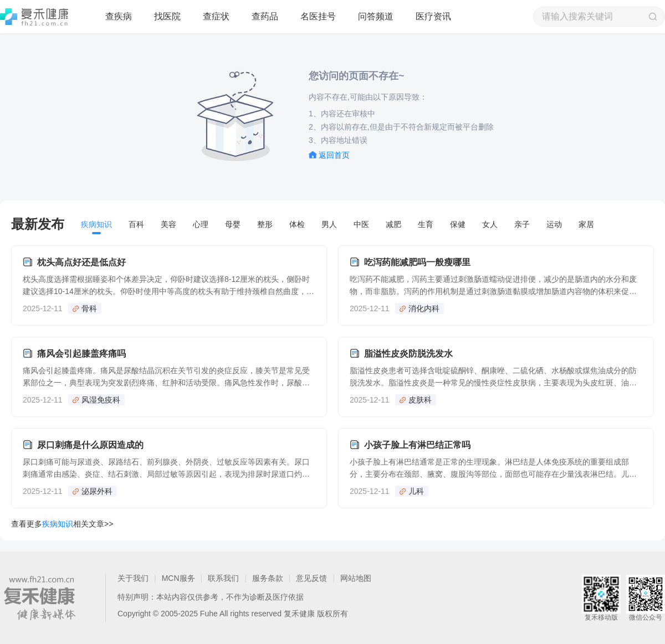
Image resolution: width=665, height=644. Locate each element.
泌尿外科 (97, 491)
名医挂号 (318, 16)
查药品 (265, 16)
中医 (361, 224)
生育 (426, 224)
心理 (201, 224)
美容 (168, 224)
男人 (329, 224)
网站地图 (356, 578)
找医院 (167, 16)
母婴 (233, 224)
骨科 (89, 308)
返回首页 (334, 155)
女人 (490, 224)
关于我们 (133, 578)
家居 (586, 224)
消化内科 (424, 308)
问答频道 (376, 16)
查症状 (216, 16)
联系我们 (223, 578)
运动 (554, 224)
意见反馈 (311, 578)
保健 (458, 224)
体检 (297, 224)
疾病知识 (96, 224)
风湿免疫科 (101, 400)
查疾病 (119, 16)
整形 (265, 224)
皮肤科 (420, 400)
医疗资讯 (433, 16)
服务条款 (268, 578)
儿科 (416, 491)
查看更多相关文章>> (62, 524)
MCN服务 (178, 578)
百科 (136, 224)
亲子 (522, 224)
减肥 (393, 224)
